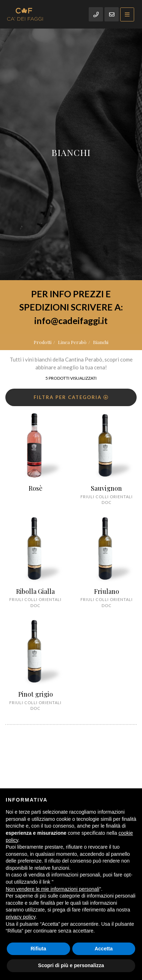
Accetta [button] (104, 949)
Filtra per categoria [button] (71, 397)
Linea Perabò (72, 342)
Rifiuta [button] (38, 949)
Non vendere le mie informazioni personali (52, 889)
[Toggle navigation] (127, 14)
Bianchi (101, 342)
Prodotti (43, 342)
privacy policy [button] (21, 917)
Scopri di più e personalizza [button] (71, 965)
